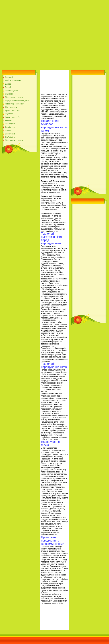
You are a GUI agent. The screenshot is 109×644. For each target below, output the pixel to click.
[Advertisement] (34, 34)
